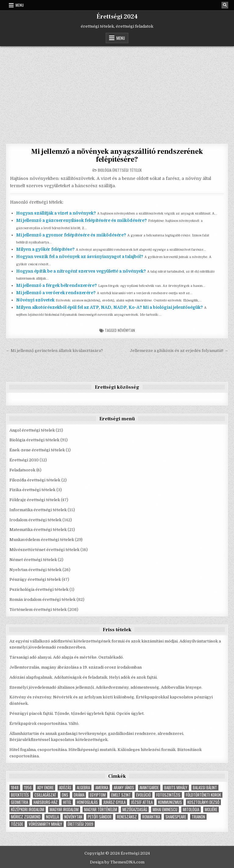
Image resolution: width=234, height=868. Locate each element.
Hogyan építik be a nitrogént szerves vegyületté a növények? (81, 271)
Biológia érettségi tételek (120, 170)
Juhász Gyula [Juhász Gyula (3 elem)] (114, 802)
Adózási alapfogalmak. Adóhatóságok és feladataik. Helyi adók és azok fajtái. (83, 677)
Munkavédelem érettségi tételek (42, 540)
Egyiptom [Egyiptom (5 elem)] (98, 795)
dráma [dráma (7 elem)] (79, 795)
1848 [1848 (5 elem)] (15, 788)
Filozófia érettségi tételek (35, 480)
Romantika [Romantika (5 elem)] (151, 817)
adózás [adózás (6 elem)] (65, 788)
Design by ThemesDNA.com (117, 862)
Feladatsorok (22, 470)
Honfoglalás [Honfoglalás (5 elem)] (87, 802)
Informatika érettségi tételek (38, 510)
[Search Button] (225, 5)
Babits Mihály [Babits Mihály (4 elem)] (176, 788)
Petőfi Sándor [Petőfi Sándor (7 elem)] (100, 817)
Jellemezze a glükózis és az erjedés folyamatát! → (179, 351)
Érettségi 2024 (117, 17)
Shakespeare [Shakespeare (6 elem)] (176, 817)
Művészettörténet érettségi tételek (44, 550)
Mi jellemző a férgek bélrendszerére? (57, 285)
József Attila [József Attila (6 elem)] (142, 802)
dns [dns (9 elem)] (65, 795)
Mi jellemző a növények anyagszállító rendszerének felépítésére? (117, 155)
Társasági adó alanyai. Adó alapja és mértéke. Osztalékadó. (67, 657)
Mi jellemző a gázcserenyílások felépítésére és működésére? (82, 220)
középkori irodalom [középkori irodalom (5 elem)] (28, 809)
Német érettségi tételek (33, 560)
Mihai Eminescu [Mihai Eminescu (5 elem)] (165, 809)
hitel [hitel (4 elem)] (67, 802)
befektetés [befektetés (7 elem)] (20, 795)
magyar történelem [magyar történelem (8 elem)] (101, 809)
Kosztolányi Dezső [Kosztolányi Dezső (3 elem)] (203, 802)
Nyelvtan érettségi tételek (35, 570)
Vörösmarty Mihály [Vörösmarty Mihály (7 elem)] (45, 824)
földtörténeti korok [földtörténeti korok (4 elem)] (203, 795)
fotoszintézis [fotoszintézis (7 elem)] (168, 795)
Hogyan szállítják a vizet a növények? (56, 213)
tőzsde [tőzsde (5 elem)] (17, 824)
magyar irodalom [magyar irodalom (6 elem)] (64, 809)
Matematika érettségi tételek (38, 530)
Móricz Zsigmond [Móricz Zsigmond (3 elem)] (26, 817)
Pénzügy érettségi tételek (35, 579)
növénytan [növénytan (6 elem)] (73, 817)
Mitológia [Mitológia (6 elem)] (191, 809)
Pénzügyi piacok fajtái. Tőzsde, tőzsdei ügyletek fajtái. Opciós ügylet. (77, 713)
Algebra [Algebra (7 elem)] (83, 788)
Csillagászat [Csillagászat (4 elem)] (45, 795)
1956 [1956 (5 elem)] (28, 788)
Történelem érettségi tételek (38, 610)
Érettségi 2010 (24, 460)
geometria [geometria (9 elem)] (19, 802)
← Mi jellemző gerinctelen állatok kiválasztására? (54, 351)
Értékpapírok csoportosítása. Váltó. (44, 723)
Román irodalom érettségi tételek (43, 599)
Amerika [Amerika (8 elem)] (102, 788)
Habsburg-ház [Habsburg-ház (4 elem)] (46, 802)
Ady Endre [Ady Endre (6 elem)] (45, 788)
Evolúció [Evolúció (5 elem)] (144, 795)
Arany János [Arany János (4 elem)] (124, 788)
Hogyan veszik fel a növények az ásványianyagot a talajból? (80, 257)
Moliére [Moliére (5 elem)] (211, 809)
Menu (20, 5)
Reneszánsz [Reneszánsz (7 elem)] (127, 817)
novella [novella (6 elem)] (52, 817)
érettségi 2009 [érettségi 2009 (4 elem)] (80, 824)
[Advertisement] (117, 92)
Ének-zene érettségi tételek (37, 450)
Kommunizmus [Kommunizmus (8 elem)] (170, 802)
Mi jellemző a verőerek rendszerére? (56, 293)
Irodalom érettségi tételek (35, 520)
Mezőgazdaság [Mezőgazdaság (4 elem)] (135, 809)
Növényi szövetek (35, 300)
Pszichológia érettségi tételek (39, 589)
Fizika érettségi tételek (32, 490)
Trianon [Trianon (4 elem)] (198, 817)
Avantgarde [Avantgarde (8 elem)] (149, 788)
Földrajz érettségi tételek (35, 500)
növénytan (126, 330)
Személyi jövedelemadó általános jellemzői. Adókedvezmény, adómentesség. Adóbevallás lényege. (106, 687)
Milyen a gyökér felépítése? (45, 249)
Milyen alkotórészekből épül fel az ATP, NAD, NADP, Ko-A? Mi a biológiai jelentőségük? (110, 307)
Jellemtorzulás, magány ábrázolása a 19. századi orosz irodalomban (76, 667)
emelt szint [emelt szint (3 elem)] (121, 795)
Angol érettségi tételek (32, 430)
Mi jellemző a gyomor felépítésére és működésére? (71, 235)
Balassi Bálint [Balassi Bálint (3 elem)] (205, 788)
